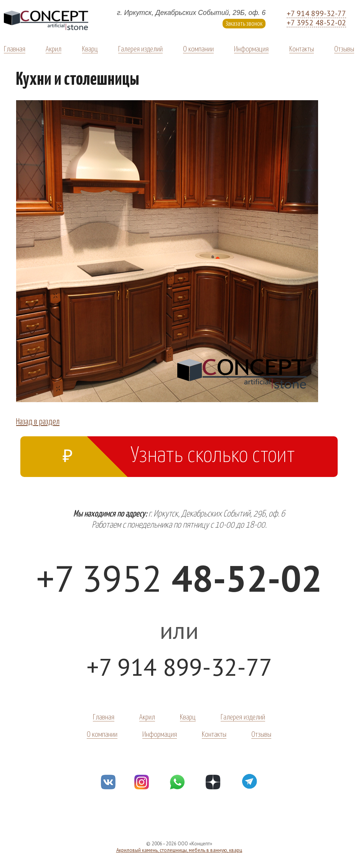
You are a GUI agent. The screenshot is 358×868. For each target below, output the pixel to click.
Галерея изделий (140, 48)
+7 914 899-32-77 (316, 13)
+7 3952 (179, 578)
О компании (198, 48)
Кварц (90, 48)
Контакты (302, 48)
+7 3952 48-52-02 (316, 23)
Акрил (54, 48)
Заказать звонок (244, 23)
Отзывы (344, 48)
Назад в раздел (38, 421)
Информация (251, 48)
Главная (15, 48)
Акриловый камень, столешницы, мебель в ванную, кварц (179, 850)
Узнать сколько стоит (179, 453)
